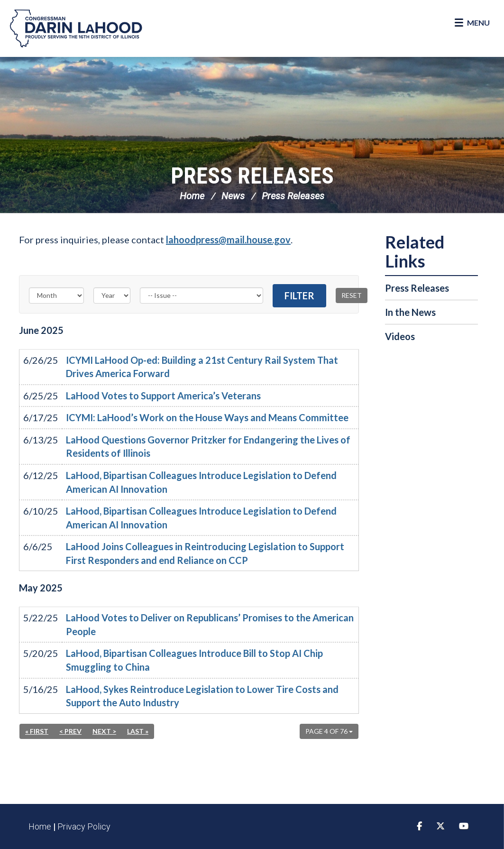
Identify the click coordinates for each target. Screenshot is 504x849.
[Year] (112, 295)
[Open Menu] (472, 23)
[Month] (56, 295)
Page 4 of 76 (329, 731)
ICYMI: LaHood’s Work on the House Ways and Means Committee (207, 417)
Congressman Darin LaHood (76, 28)
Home (192, 196)
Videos (400, 336)
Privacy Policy (84, 826)
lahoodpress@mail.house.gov (228, 240)
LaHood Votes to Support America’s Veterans (163, 396)
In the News (410, 312)
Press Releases (252, 176)
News (233, 196)
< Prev (70, 731)
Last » (138, 731)
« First (37, 731)
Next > (104, 731)
